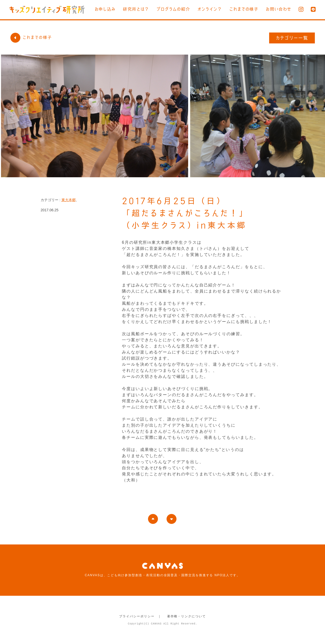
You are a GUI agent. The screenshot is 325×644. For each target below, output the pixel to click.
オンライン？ (209, 9)
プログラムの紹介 (173, 9)
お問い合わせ (279, 9)
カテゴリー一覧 (292, 38)
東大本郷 (69, 200)
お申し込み (104, 9)
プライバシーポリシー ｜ (140, 616)
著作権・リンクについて (186, 616)
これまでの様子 (244, 9)
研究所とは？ (135, 9)
